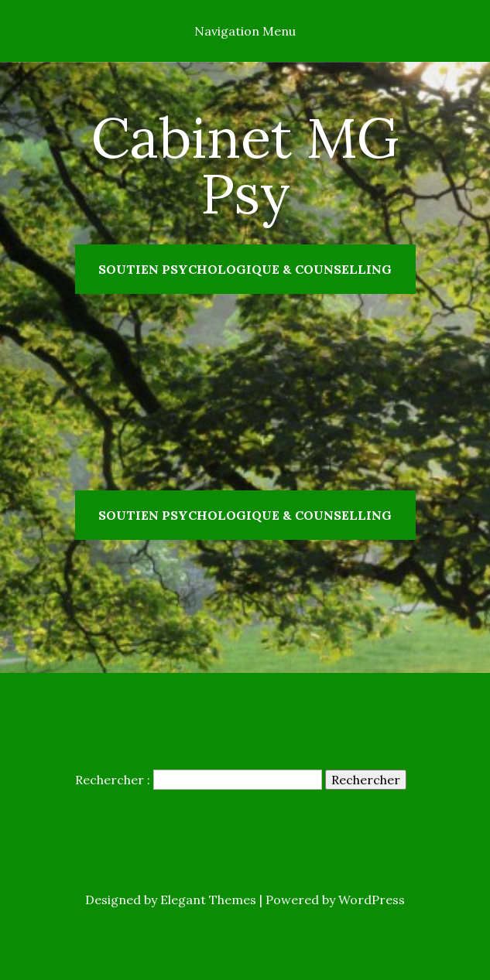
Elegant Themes (208, 900)
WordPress (372, 900)
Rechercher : (113, 780)
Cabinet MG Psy (245, 166)
